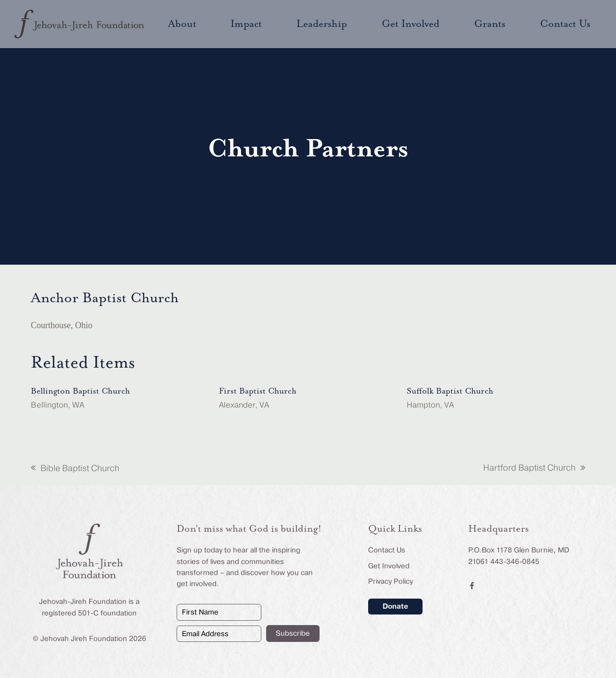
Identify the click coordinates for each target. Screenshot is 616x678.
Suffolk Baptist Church (450, 391)
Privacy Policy (391, 581)
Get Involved (389, 566)
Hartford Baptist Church (534, 469)
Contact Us (387, 550)
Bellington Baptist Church (80, 391)
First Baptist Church (258, 391)
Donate (395, 606)
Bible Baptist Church (75, 469)
